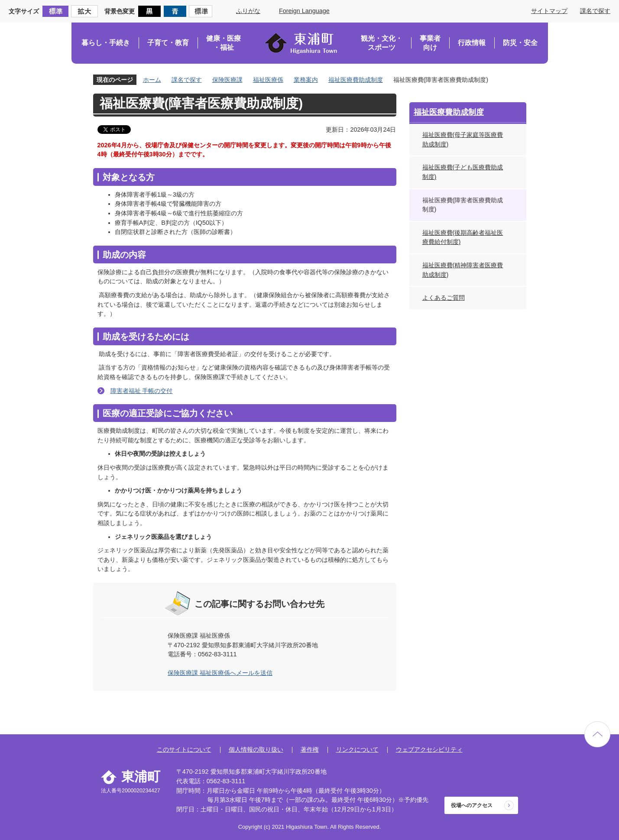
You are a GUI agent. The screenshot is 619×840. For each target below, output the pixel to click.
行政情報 (472, 43)
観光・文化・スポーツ (382, 43)
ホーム (152, 80)
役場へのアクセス (472, 805)
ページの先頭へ (597, 734)
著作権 (310, 749)
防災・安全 (520, 43)
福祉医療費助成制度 (356, 80)
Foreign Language (304, 11)
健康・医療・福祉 (224, 43)
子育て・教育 (168, 43)
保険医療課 (227, 80)
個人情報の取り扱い (256, 749)
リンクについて (357, 749)
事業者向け (430, 43)
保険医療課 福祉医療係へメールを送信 (220, 673)
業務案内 (306, 80)
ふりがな (248, 11)
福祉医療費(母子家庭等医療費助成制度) (463, 139)
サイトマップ (549, 11)
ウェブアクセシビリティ (429, 749)
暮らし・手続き (106, 43)
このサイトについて (184, 749)
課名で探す (595, 11)
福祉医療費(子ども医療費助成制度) (463, 172)
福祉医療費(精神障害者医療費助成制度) (463, 270)
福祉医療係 (268, 80)
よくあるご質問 (444, 298)
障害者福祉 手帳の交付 (142, 391)
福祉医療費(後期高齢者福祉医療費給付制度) (463, 237)
